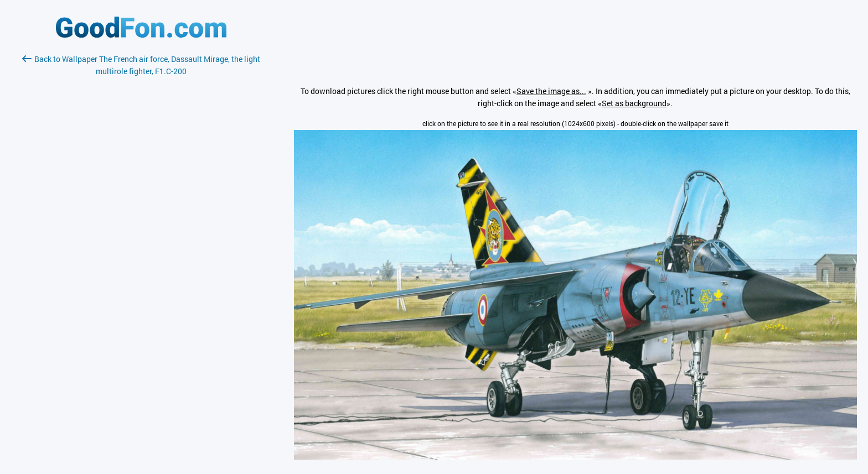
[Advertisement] (141, 209)
